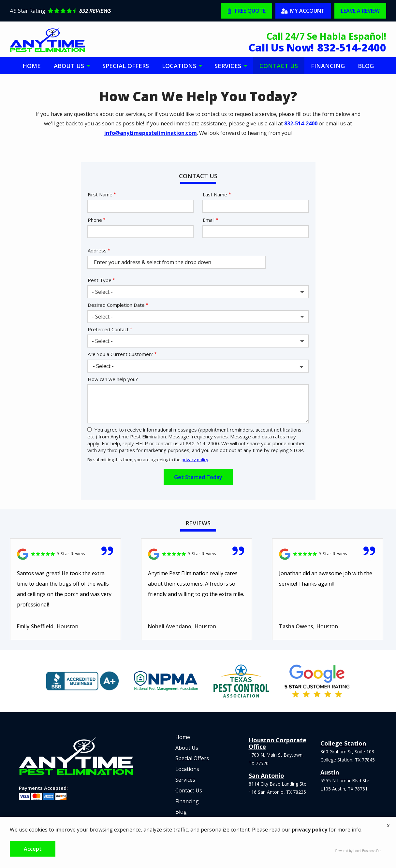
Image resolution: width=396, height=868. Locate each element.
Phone (95, 220)
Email (209, 220)
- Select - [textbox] (102, 292)
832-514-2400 (301, 123)
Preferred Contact (108, 329)
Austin (330, 772)
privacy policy (195, 460)
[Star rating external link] (104, 11)
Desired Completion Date (116, 305)
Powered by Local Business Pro (358, 851)
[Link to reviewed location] (66, 554)
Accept (33, 849)
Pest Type (100, 280)
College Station (343, 743)
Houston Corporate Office (278, 743)
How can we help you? (113, 379)
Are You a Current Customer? (120, 354)
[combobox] (198, 292)
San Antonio (266, 776)
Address (97, 250)
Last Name (215, 194)
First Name (100, 194)
